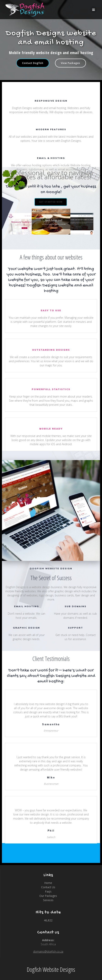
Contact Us (48, 887)
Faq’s (48, 891)
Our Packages (48, 896)
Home (48, 883)
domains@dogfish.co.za (48, 951)
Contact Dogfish (33, 63)
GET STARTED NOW (51, 202)
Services (48, 900)
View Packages (70, 63)
